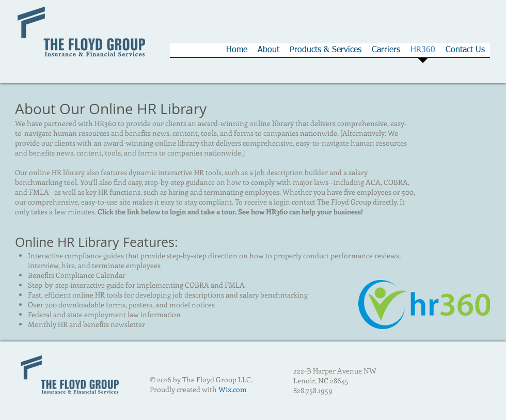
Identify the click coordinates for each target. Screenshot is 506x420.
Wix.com (233, 389)
